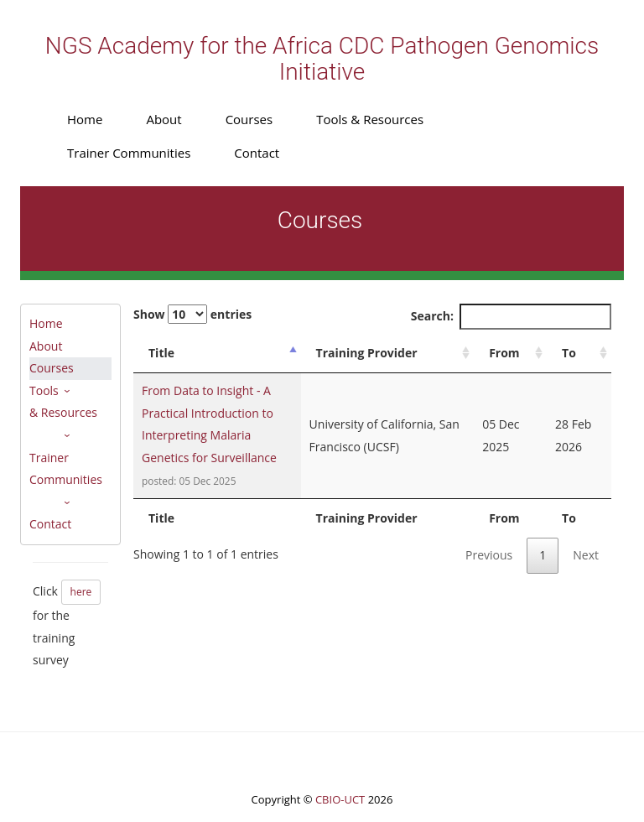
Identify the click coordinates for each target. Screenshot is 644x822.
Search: (511, 317)
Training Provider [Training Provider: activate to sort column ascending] (367, 353)
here (81, 592)
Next (586, 555)
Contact (257, 153)
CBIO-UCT (340, 799)
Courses (249, 119)
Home (85, 119)
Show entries (192, 314)
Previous (489, 555)
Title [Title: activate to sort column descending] (161, 353)
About (164, 119)
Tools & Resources (370, 119)
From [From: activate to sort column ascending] (504, 353)
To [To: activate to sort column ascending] (569, 353)
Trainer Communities (129, 153)
